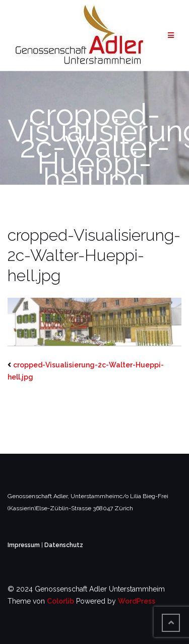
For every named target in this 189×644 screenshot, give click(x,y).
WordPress (137, 601)
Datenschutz (64, 545)
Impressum (24, 545)
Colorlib (60, 601)
